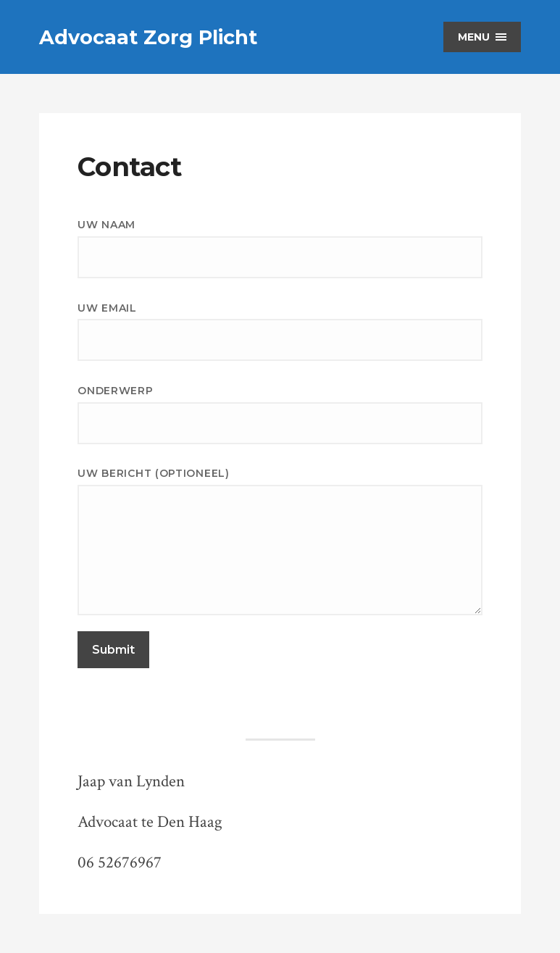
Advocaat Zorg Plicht (148, 37)
